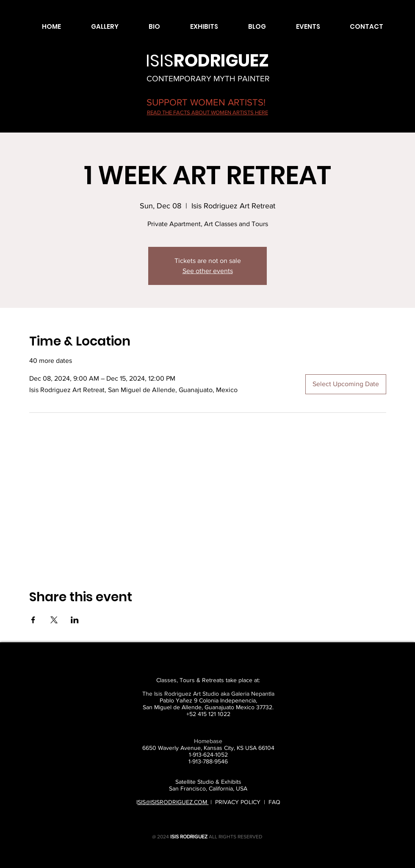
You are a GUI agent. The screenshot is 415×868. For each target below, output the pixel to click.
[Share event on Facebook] (33, 620)
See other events (208, 271)
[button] (96, 27)
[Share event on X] (54, 620)
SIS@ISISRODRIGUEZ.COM (173, 802)
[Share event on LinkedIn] (75, 620)
